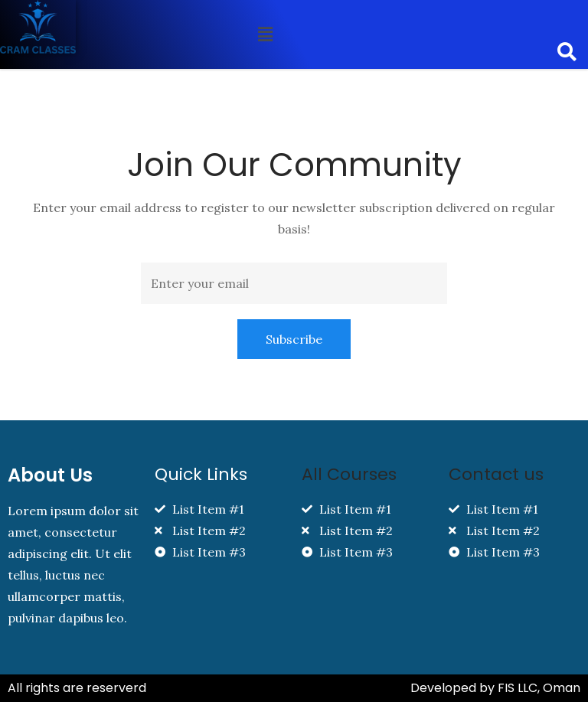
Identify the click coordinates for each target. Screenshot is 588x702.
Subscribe (294, 339)
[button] (266, 34)
